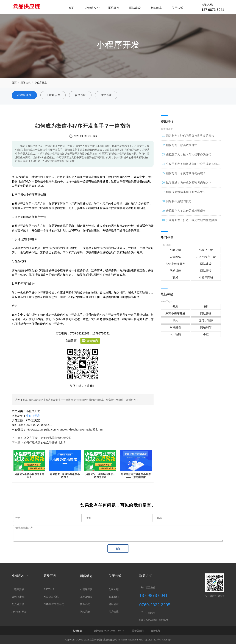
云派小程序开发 (206, 257)
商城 (175, 278)
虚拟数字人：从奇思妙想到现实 (186, 211)
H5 (206, 307)
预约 (175, 320)
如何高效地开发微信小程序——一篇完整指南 (136, 476)
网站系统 (106, 95)
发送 (118, 548)
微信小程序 (206, 320)
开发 (175, 307)
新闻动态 (156, 8)
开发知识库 (53, 95)
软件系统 (80, 95)
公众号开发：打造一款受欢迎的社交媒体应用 (193, 222)
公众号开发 (18, 604)
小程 (206, 334)
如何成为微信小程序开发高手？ (29, 476)
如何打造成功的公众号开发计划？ (45, 442)
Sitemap (166, 640)
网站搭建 (175, 271)
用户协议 (114, 612)
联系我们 (114, 597)
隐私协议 (114, 604)
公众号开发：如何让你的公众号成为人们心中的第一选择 (193, 166)
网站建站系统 (51, 597)
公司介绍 (114, 589)
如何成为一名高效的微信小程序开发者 (100, 476)
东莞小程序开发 (175, 264)
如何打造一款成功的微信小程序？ (65, 476)
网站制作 (206, 327)
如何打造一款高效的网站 (182, 145)
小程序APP (92, 8)
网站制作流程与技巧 (179, 201)
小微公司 (175, 250)
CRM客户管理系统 (54, 604)
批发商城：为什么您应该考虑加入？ (189, 183)
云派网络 (175, 257)
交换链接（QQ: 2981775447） (109, 631)
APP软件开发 (19, 612)
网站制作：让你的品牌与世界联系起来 (190, 136)
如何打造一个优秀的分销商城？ (186, 173)
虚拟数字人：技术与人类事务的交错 (189, 154)
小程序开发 (41, 83)
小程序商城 (206, 278)
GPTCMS (49, 589)
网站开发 (206, 271)
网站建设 (135, 8)
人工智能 (175, 334)
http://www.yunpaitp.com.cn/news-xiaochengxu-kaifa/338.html (65, 430)
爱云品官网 (138, 631)
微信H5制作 (18, 597)
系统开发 (114, 8)
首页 (71, 8)
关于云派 (177, 8)
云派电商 (155, 631)
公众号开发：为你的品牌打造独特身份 (48, 438)
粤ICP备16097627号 (149, 640)
